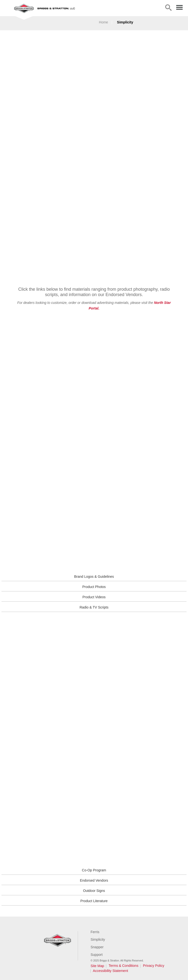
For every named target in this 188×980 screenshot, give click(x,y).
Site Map (97, 966)
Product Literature (94, 901)
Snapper (97, 947)
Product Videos (94, 597)
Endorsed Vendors (94, 880)
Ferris (95, 932)
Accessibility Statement (110, 971)
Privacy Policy (154, 966)
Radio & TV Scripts (94, 607)
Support (97, 955)
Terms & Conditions (123, 966)
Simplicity (125, 22)
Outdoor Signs (94, 891)
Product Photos (94, 587)
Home (103, 22)
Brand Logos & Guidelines (94, 577)
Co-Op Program (94, 870)
